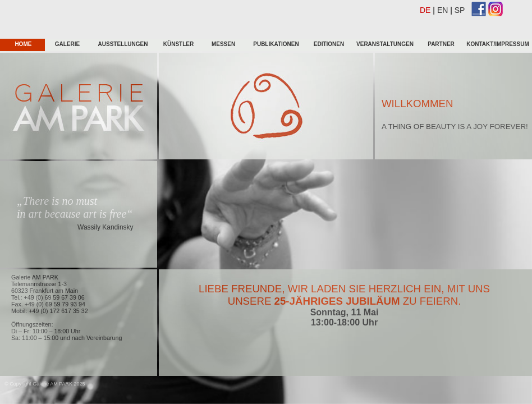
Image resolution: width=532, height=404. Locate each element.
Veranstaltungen (385, 44)
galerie (67, 44)
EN (442, 10)
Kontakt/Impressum (497, 44)
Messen (223, 44)
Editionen (329, 44)
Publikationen (276, 44)
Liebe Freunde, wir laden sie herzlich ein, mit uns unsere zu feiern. (344, 295)
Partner (441, 44)
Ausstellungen (123, 44)
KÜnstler (178, 44)
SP (460, 10)
